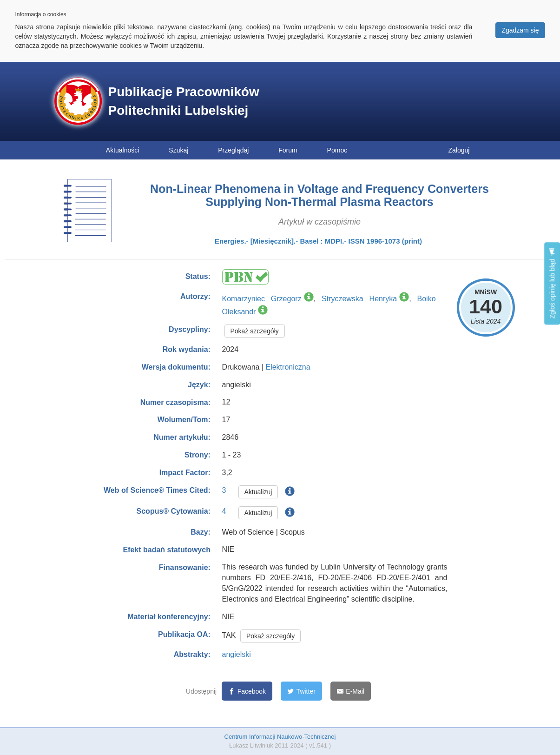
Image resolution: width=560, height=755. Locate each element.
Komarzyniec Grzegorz (262, 299)
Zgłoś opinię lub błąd (552, 283)
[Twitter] (301, 691)
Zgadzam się (520, 30)
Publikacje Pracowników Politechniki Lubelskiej (184, 101)
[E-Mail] (351, 691)
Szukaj (178, 150)
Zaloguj (459, 150)
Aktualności (123, 150)
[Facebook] (247, 691)
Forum (288, 150)
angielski (237, 654)
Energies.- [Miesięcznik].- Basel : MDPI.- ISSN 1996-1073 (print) (318, 241)
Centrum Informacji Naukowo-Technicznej (280, 737)
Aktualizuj (258, 492)
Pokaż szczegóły (255, 331)
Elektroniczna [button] (288, 367)
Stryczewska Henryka (359, 299)
